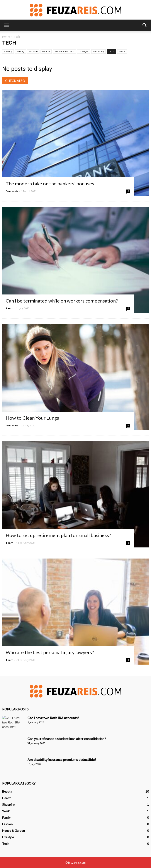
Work (122, 51)
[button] (145, 25)
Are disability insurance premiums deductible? (62, 759)
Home (6, 37)
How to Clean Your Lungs (32, 418)
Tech (111, 51)
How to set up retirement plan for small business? (58, 535)
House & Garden (64, 51)
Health (46, 51)
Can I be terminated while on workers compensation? (62, 301)
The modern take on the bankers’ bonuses (50, 184)
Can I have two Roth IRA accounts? (53, 718)
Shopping (98, 51)
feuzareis (12, 191)
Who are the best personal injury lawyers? (50, 652)
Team (9, 308)
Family (20, 51)
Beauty (8, 51)
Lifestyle (84, 51)
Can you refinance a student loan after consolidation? (67, 739)
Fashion (33, 51)
